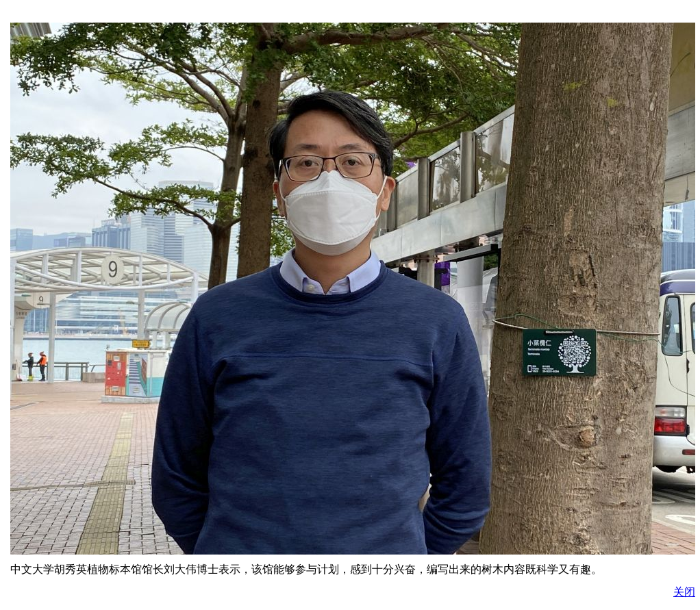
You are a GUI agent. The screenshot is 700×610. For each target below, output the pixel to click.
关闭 (684, 592)
